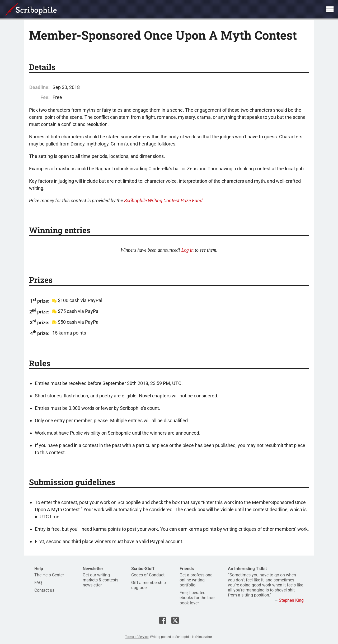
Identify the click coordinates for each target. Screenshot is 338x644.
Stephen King (291, 600)
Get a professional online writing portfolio (197, 580)
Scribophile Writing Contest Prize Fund (163, 201)
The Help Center (49, 575)
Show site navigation (330, 9)
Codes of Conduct (148, 575)
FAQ (38, 583)
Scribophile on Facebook (163, 620)
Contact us (44, 590)
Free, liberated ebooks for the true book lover (197, 598)
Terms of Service (137, 637)
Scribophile (31, 9)
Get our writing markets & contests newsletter (100, 580)
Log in (188, 250)
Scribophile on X (175, 620)
